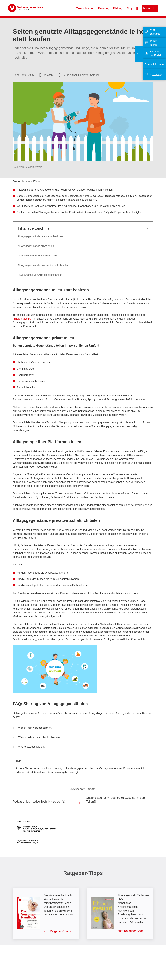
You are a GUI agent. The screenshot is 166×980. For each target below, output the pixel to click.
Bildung (118, 8)
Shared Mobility (23, 319)
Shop (129, 8)
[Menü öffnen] (150, 8)
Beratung (104, 8)
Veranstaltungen (155, 64)
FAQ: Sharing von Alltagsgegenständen (40, 275)
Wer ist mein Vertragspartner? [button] (32, 728)
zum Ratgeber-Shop (56, 931)
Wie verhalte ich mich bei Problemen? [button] (37, 738)
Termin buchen (85, 8)
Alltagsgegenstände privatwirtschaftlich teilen (43, 265)
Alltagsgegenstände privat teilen (36, 246)
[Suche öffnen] (137, 8)
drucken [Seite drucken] (48, 75)
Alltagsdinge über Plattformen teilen (38, 256)
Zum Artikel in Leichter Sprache (82, 75)
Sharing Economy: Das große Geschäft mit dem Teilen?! (117, 800)
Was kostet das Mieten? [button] (29, 747)
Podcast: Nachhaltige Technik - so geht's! (39, 802)
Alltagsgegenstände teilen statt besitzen (40, 236)
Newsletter (156, 75)
